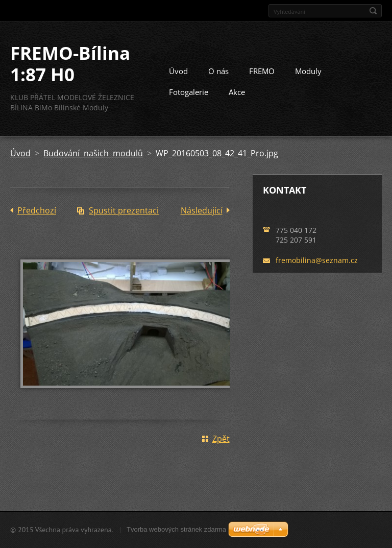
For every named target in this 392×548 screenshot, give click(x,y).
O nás (218, 71)
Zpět (221, 439)
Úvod (178, 71)
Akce (237, 92)
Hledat (373, 11)
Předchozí (37, 210)
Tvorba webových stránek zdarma (176, 529)
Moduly (308, 71)
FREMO (262, 71)
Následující (202, 210)
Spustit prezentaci (124, 210)
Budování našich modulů (93, 153)
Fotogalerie (189, 92)
